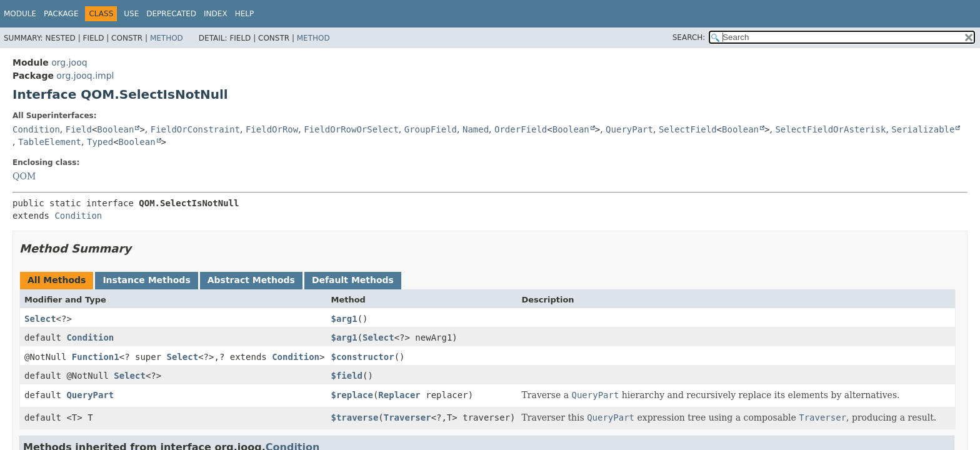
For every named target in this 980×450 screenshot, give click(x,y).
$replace (352, 395)
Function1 (96, 357)
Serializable (923, 129)
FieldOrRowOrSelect (351, 129)
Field (79, 129)
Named (476, 129)
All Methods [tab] (57, 280)
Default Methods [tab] (353, 280)
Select (40, 319)
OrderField (521, 129)
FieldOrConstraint (195, 129)
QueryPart (629, 129)
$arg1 (344, 319)
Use (131, 14)
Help (245, 14)
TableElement (50, 142)
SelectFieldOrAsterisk (830, 129)
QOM (24, 176)
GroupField (431, 129)
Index (216, 14)
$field (347, 376)
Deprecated (171, 14)
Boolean (115, 129)
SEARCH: (689, 37)
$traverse (354, 417)
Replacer (399, 395)
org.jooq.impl (85, 76)
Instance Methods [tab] (146, 280)
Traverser (407, 417)
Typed (100, 142)
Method (167, 38)
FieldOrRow (272, 129)
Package (61, 14)
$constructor (362, 357)
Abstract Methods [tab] (251, 280)
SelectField (688, 129)
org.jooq (69, 62)
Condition (36, 129)
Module (20, 14)
